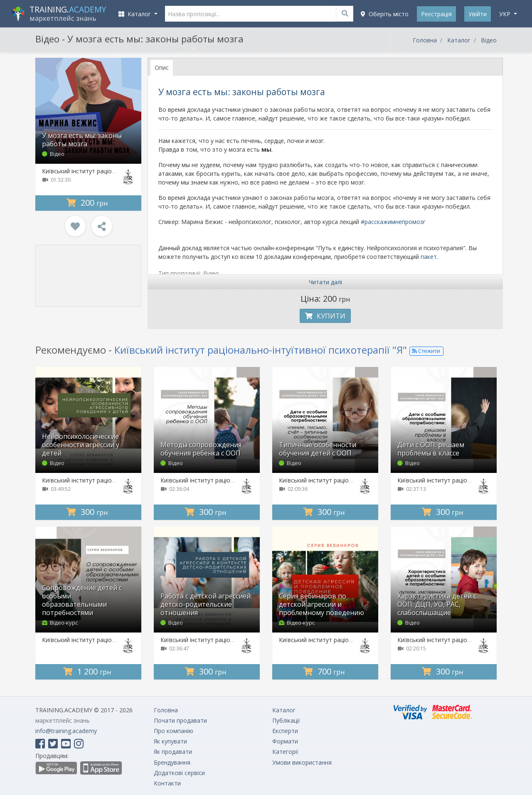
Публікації (286, 720)
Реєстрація (436, 14)
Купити (325, 316)
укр (506, 14)
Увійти (478, 14)
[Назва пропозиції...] (259, 14)
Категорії (285, 752)
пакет (429, 257)
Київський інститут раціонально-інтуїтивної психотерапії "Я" (261, 350)
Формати (285, 741)
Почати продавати (180, 720)
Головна (425, 40)
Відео (489, 40)
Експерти (285, 731)
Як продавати (173, 752)
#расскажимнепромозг (393, 222)
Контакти (167, 783)
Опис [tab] (162, 68)
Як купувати (170, 741)
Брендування (172, 762)
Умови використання (302, 762)
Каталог (459, 40)
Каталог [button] (135, 14)
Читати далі (325, 282)
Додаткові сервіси (179, 773)
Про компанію (174, 731)
